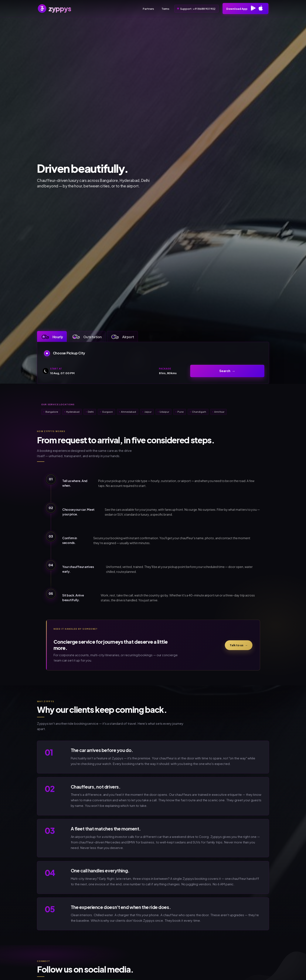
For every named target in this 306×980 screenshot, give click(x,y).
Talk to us (239, 645)
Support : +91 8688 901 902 (198, 9)
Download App (245, 9)
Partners (148, 9)
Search (225, 371)
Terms (166, 9)
